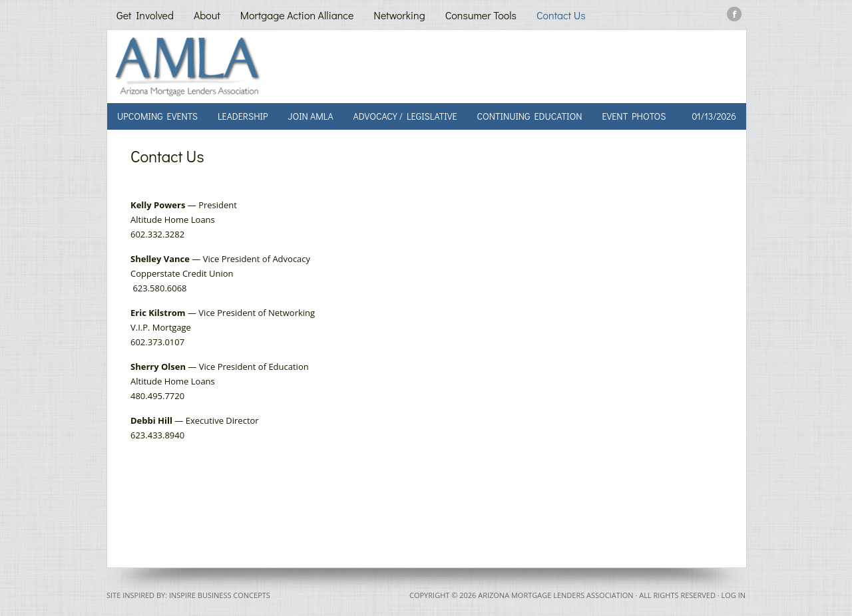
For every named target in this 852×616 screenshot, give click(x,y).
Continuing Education (529, 116)
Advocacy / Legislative (405, 116)
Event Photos (634, 116)
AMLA (262, 67)
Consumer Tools (481, 15)
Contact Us (561, 15)
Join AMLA (310, 116)
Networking (399, 15)
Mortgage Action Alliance (297, 15)
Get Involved (145, 15)
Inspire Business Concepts (220, 595)
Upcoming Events (157, 116)
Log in (733, 595)
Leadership (243, 116)
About (207, 15)
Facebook (735, 14)
